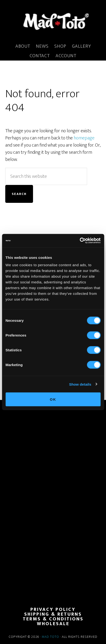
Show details (80, 384)
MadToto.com (53, 21)
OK (53, 399)
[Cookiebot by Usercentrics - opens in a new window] (80, 241)
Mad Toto (50, 637)
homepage (84, 138)
